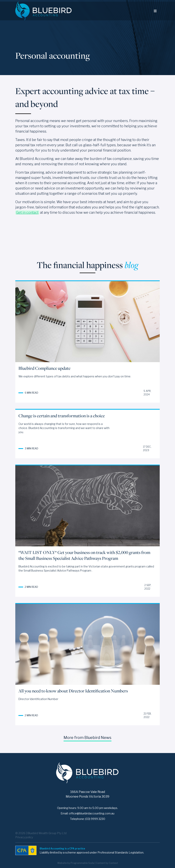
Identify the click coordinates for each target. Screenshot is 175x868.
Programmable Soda (82, 863)
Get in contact (27, 212)
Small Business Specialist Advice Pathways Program (58, 570)
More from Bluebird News (87, 738)
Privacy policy (24, 837)
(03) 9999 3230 (95, 819)
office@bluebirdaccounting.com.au (92, 813)
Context (113, 863)
